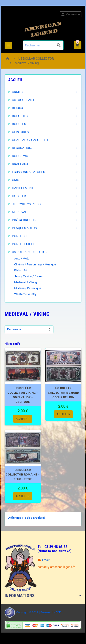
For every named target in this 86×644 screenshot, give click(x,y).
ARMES (17, 92)
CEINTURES (20, 132)
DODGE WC (20, 156)
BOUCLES (19, 124)
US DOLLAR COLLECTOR (30, 252)
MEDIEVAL (19, 212)
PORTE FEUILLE (23, 244)
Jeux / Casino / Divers (28, 276)
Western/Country (25, 294)
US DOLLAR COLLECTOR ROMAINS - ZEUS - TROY (23, 474)
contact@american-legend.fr (56, 567)
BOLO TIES (20, 116)
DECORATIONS (23, 148)
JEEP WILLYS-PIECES (27, 204)
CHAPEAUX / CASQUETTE (30, 140)
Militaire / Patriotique (28, 288)
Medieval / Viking (26, 282)
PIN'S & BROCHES (25, 220)
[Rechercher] (43, 45)
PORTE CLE (20, 236)
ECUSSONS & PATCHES (28, 172)
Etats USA (21, 270)
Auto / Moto (22, 258)
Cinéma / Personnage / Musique (35, 264)
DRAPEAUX (20, 164)
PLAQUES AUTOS (24, 228)
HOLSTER (19, 196)
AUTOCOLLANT (23, 100)
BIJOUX (18, 108)
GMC (15, 180)
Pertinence (14, 329)
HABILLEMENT (23, 188)
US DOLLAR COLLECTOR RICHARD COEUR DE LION (64, 393)
